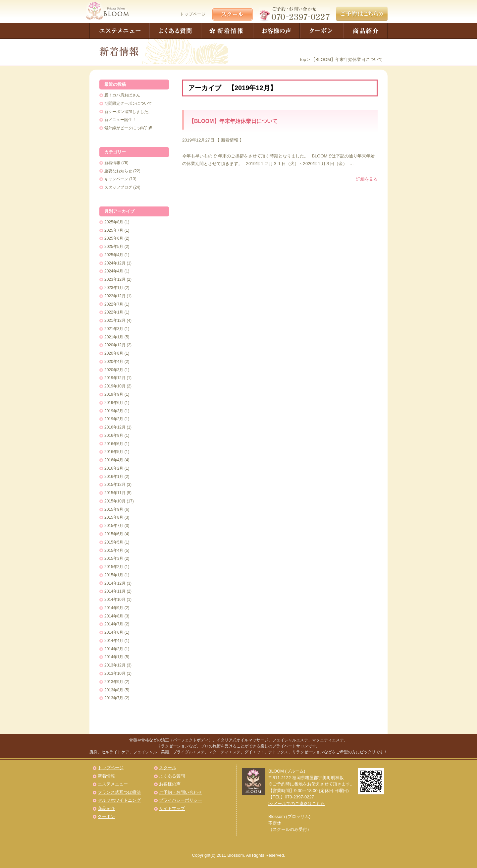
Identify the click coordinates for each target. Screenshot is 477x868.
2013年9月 (114, 682)
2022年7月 (114, 304)
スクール (168, 768)
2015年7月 (114, 526)
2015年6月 (114, 534)
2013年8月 (114, 690)
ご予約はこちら (362, 14)
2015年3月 (114, 558)
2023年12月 (115, 279)
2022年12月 (115, 296)
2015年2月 (114, 567)
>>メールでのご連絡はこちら (297, 804)
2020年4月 (114, 362)
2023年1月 (114, 288)
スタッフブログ (118, 187)
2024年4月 (114, 271)
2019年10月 (115, 386)
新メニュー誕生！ (120, 120)
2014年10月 (115, 600)
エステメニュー (119, 31)
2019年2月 (114, 419)
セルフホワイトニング (119, 800)
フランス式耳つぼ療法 (119, 792)
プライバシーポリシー (181, 800)
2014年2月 (114, 649)
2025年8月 (114, 222)
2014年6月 (114, 632)
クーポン (322, 31)
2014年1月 (114, 657)
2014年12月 (115, 583)
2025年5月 (114, 247)
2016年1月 (114, 477)
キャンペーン (116, 179)
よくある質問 (175, 31)
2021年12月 (115, 320)
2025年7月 (114, 230)
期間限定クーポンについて (128, 103)
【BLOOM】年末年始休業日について (233, 121)
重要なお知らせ (118, 171)
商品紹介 (366, 31)
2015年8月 (114, 517)
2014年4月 (114, 641)
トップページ (193, 14)
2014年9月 (114, 608)
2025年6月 (114, 238)
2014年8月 (114, 616)
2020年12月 (115, 345)
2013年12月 (115, 665)
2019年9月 (114, 394)
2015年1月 (114, 575)
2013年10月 (115, 673)
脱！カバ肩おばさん (122, 95)
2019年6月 (114, 403)
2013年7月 (114, 698)
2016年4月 (114, 460)
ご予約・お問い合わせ (181, 792)
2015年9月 (114, 509)
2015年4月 (114, 550)
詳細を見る (367, 179)
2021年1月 (114, 337)
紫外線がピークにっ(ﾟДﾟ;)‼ (128, 128)
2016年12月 (115, 427)
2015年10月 (115, 501)
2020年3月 (114, 370)
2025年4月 (114, 255)
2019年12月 (115, 378)
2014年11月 (115, 591)
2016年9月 (114, 435)
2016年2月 (114, 468)
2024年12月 (115, 263)
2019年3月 (114, 411)
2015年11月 (115, 493)
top (303, 59)
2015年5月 (114, 542)
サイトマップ (172, 809)
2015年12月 (115, 485)
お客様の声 (277, 31)
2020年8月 (114, 353)
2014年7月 (114, 624)
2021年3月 (114, 329)
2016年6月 (114, 444)
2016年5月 (114, 452)
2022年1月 (114, 312)
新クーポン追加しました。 (128, 112)
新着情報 (227, 31)
